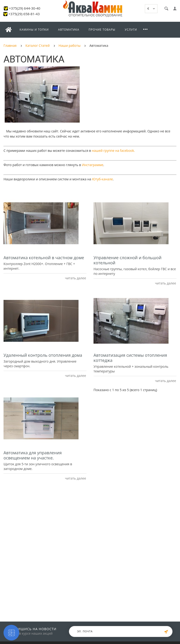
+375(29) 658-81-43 (24, 14)
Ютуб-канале (103, 179)
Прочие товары (102, 30)
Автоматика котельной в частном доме (44, 258)
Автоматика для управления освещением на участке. (33, 455)
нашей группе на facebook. (113, 151)
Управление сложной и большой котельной (127, 260)
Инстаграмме (92, 165)
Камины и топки (34, 30)
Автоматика (69, 30)
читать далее (75, 278)
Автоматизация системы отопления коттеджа (130, 358)
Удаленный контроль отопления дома (43, 355)
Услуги (131, 30)
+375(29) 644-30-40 (25, 8)
